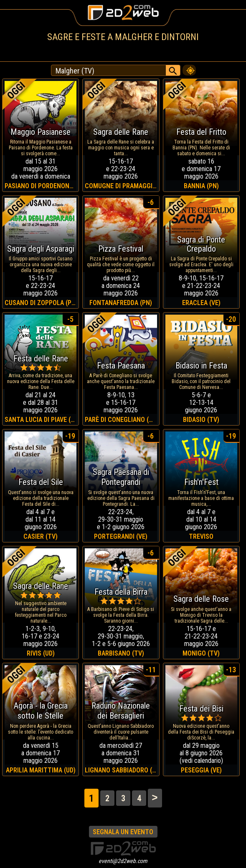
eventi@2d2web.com (123, 861)
